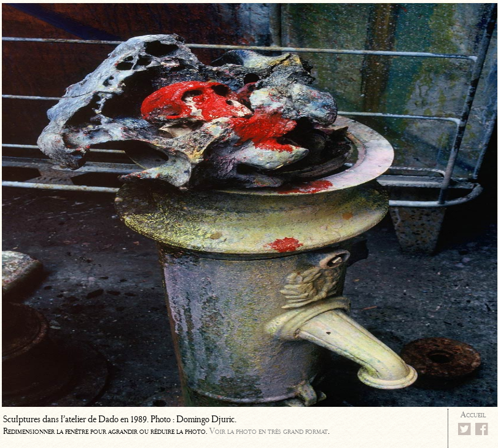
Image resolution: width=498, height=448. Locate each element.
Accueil (473, 415)
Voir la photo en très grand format (269, 431)
